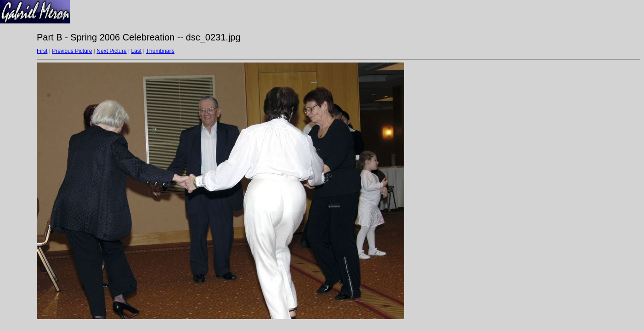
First (42, 51)
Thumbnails (160, 51)
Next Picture (111, 51)
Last (136, 51)
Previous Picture (72, 51)
